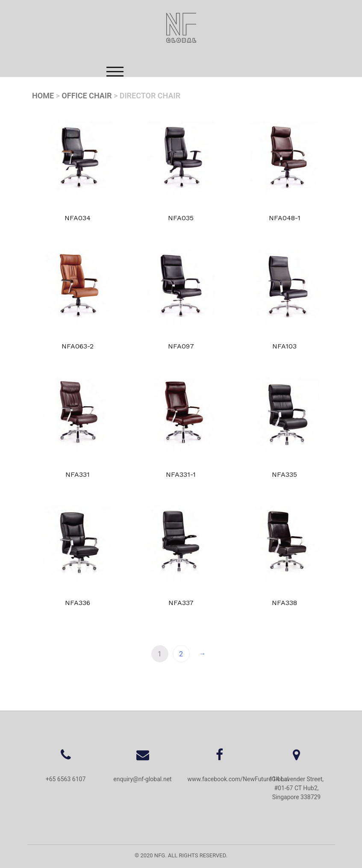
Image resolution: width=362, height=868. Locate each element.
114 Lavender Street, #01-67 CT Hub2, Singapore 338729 (296, 788)
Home (43, 96)
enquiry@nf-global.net (142, 779)
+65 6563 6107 (66, 779)
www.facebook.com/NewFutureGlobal (238, 779)
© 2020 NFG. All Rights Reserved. (181, 855)
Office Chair (87, 96)
